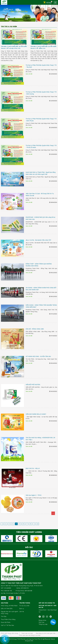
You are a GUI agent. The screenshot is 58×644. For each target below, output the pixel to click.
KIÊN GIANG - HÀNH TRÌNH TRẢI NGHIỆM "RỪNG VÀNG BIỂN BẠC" (41, 306)
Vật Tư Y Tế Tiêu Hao (7, 625)
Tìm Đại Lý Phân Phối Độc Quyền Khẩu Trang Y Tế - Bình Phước (41, 120)
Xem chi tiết (29, 74)
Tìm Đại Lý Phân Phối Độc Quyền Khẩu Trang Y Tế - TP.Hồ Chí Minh (41, 146)
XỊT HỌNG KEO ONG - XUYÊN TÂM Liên (38, 356)
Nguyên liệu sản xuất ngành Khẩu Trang (10, 612)
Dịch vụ (22, 608)
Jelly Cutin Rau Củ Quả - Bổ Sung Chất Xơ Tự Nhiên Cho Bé (40, 195)
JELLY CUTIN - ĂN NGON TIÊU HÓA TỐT (38, 240)
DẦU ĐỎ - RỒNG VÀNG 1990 (35, 329)
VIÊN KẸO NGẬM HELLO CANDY (36, 414)
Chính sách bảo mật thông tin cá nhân (30, 635)
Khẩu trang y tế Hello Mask (9, 605)
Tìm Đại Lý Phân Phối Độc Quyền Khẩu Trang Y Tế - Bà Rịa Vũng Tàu (14, 47)
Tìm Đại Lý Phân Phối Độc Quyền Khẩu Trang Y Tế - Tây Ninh (41, 66)
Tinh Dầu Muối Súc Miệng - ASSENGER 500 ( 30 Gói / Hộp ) (40, 439)
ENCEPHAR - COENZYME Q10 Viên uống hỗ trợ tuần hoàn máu (40, 218)
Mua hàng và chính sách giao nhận (46, 633)
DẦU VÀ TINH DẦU (7, 608)
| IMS (32, 641)
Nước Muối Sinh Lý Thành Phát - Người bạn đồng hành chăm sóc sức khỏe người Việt (41, 173)
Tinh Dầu (4, 616)
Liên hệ (22, 611)
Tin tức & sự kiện (24, 605)
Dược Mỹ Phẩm (6, 622)
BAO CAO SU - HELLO (33, 468)
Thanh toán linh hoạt (27, 633)
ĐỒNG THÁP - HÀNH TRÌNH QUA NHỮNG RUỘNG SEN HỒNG (39, 265)
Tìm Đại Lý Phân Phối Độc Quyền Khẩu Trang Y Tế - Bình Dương (41, 93)
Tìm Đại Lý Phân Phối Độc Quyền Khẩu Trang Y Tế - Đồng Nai (43, 47)
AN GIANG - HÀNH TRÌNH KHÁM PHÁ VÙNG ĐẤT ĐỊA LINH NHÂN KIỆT (41, 289)
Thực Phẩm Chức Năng (8, 619)
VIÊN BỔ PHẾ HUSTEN (33, 385)
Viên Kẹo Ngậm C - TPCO (33, 495)
